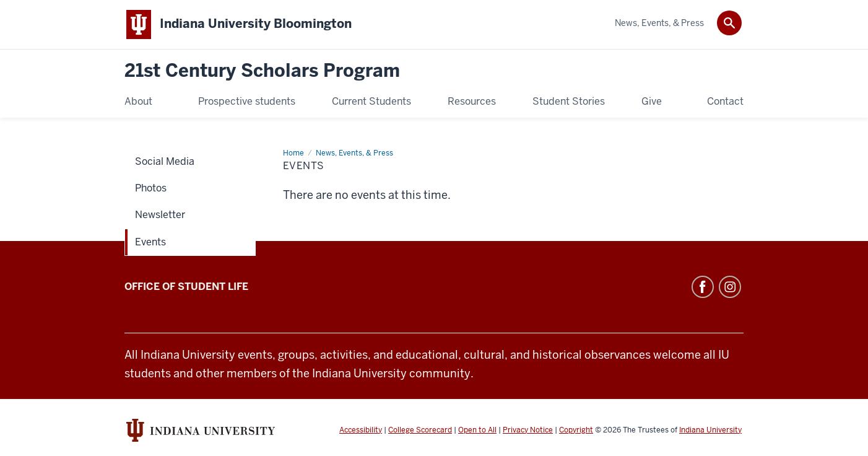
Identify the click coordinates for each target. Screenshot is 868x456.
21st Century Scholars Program (262, 71)
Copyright (576, 430)
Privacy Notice (528, 430)
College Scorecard (420, 430)
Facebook (703, 287)
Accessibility (361, 430)
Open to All (477, 430)
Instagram (730, 287)
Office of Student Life (186, 287)
